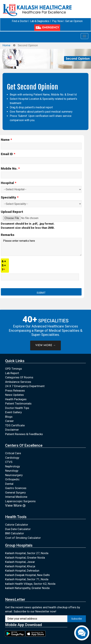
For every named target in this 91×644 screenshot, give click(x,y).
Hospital (9, 183)
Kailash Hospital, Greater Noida (25, 557)
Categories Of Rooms (19, 377)
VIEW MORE (45, 345)
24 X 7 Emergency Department (25, 386)
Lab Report (12, 373)
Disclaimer (12, 430)
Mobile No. (10, 168)
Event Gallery (13, 412)
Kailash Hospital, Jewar (20, 562)
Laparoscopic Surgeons (20, 501)
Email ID (8, 154)
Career (9, 421)
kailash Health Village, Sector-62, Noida (30, 584)
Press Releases (15, 390)
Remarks (8, 235)
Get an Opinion (74, 21)
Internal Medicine (16, 497)
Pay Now (57, 21)
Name (6, 139)
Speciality (10, 197)
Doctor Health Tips (17, 408)
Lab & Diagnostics (40, 21)
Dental (9, 484)
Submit (41, 293)
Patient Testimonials (18, 403)
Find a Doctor (20, 21)
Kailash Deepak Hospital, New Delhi (27, 575)
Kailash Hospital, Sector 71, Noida (27, 579)
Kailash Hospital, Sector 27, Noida (27, 553)
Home (6, 45)
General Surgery (15, 492)
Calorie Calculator (17, 524)
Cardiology (12, 457)
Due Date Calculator (18, 529)
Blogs (9, 416)
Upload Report (12, 212)
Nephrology (13, 466)
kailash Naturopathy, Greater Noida (27, 588)
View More (15, 505)
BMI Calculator (15, 533)
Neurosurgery (14, 475)
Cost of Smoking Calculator (23, 538)
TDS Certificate (15, 425)
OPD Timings (14, 369)
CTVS (9, 462)
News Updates (14, 395)
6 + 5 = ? (4, 265)
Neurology (12, 471)
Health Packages (16, 399)
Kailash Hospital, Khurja (20, 566)
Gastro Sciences (16, 488)
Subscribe (77, 619)
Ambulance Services (18, 382)
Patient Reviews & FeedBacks (24, 434)
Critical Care (13, 453)
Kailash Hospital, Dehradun (22, 571)
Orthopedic (12, 479)
